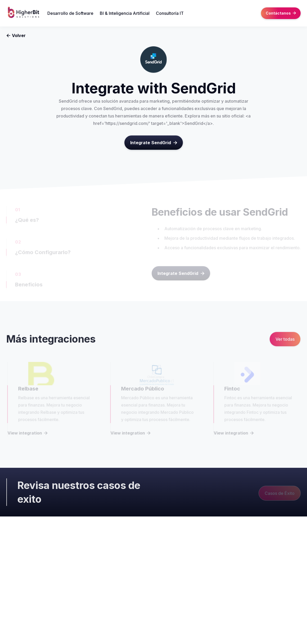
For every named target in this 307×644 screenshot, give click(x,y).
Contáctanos (281, 13)
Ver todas (285, 340)
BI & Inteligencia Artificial (125, 13)
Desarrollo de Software (70, 13)
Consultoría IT (170, 13)
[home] (27, 13)
